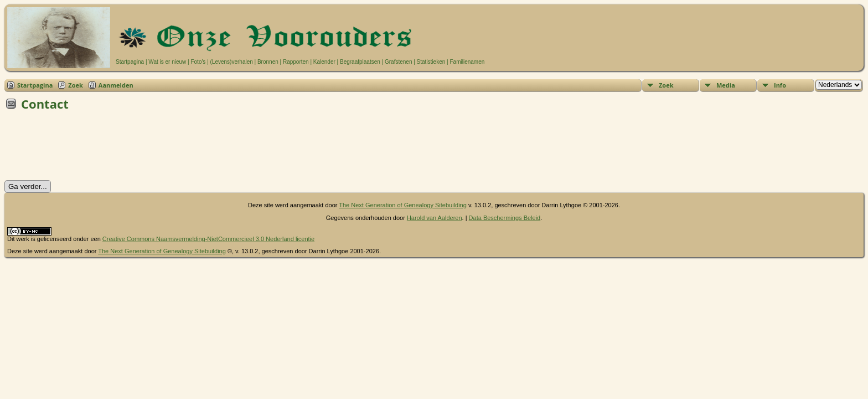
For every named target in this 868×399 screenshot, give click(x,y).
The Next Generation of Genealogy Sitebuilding (403, 205)
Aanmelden (116, 85)
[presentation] (89, 149)
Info (780, 85)
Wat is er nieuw (167, 62)
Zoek (76, 85)
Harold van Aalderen (435, 218)
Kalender (324, 62)
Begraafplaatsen (360, 62)
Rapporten (296, 62)
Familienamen (467, 62)
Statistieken (431, 62)
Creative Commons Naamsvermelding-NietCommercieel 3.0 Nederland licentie (208, 239)
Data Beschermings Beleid (505, 218)
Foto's (198, 62)
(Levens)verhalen (232, 62)
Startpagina (130, 62)
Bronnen (268, 62)
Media (726, 85)
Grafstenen (398, 62)
